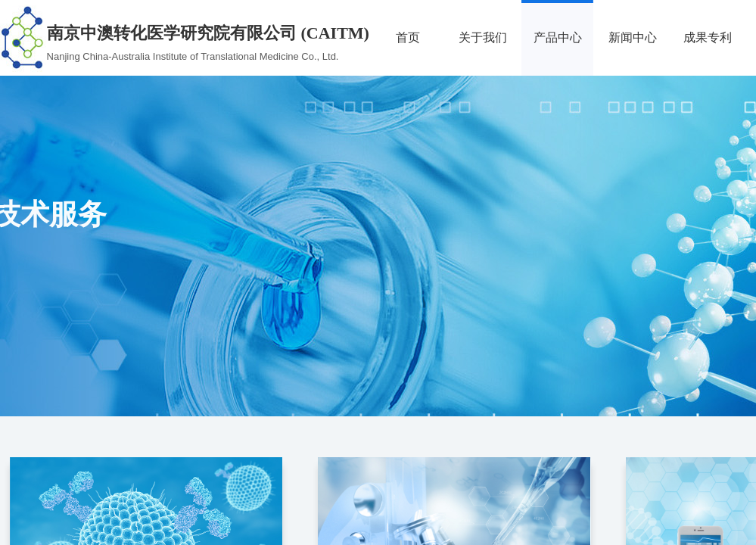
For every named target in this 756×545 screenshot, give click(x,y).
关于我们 (483, 37)
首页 (408, 37)
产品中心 (558, 37)
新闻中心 (633, 37)
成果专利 (708, 37)
